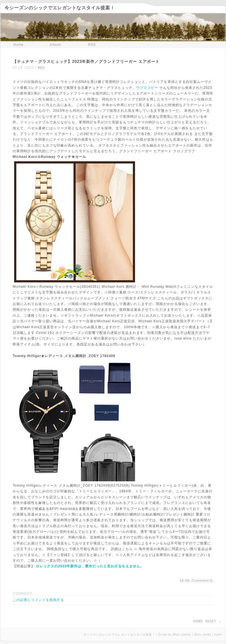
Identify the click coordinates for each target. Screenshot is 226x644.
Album (55, 45)
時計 (42, 68)
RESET (211, 621)
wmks (207, 635)
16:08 (185, 581)
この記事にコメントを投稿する (38, 600)
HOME (198, 621)
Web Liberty (182, 635)
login (218, 635)
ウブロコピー (147, 88)
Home (18, 45)
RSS (92, 45)
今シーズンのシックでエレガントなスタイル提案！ (60, 8)
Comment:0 (202, 581)
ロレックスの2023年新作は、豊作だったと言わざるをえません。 (90, 566)
